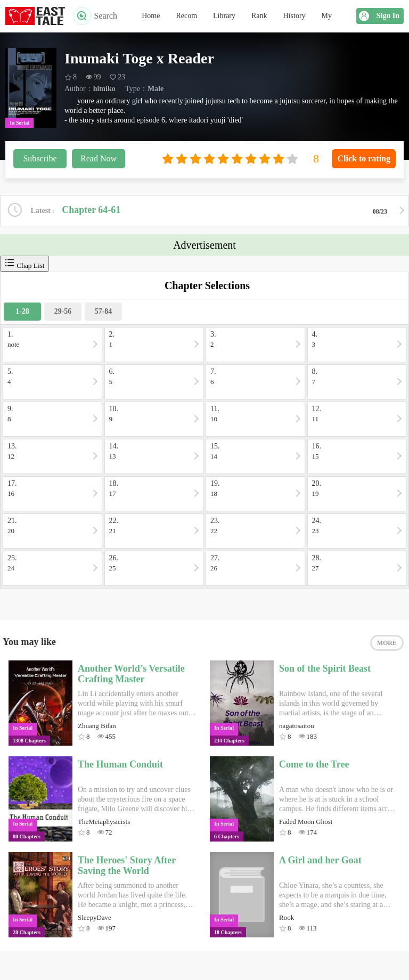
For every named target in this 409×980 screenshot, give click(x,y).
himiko (104, 89)
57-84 (104, 311)
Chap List (24, 263)
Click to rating (364, 158)
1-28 (22, 311)
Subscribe (40, 158)
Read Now (99, 158)
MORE (387, 643)
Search (95, 16)
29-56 (63, 311)
